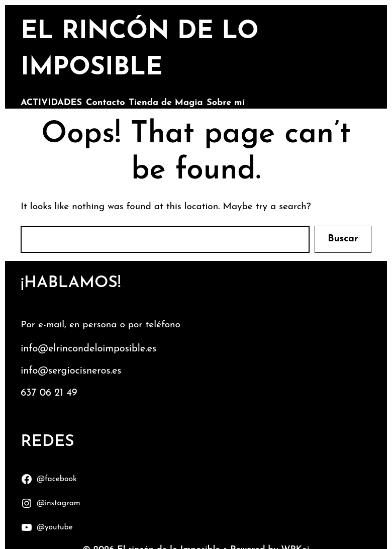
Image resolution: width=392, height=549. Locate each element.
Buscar (343, 239)
